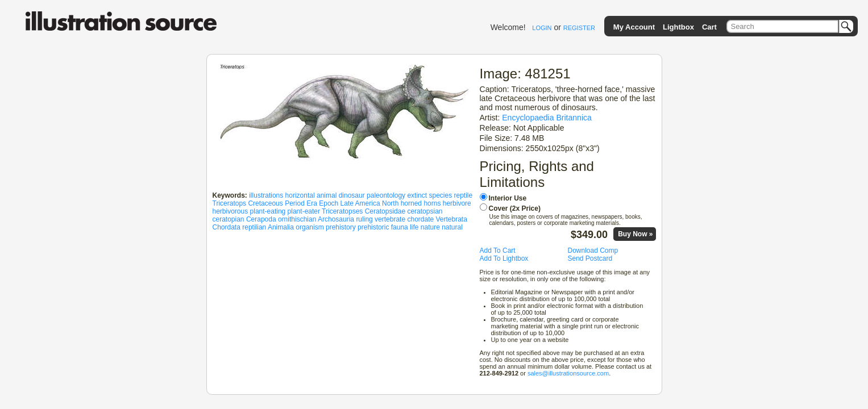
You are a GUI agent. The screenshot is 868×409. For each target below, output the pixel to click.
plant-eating (268, 211)
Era (312, 203)
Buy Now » (635, 234)
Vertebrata (452, 219)
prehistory (341, 227)
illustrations (266, 195)
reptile (463, 195)
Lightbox (678, 27)
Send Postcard (590, 258)
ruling (364, 219)
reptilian (254, 227)
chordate (420, 219)
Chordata (227, 227)
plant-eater (304, 211)
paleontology (386, 195)
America (368, 203)
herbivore (457, 203)
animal (327, 195)
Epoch (329, 203)
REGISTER (579, 28)
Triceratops (230, 203)
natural (452, 227)
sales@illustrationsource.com (568, 373)
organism (310, 227)
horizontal (300, 195)
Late (347, 203)
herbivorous (231, 211)
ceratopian (229, 219)
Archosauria (336, 219)
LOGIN (542, 28)
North (390, 203)
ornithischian (297, 219)
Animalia (281, 227)
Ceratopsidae (385, 211)
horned (411, 203)
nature (430, 227)
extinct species (429, 195)
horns (432, 203)
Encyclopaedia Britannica (547, 118)
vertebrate (390, 219)
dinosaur (352, 195)
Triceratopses (342, 211)
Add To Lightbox (504, 258)
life (414, 227)
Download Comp (593, 251)
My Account (634, 27)
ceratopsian (425, 211)
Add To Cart (498, 251)
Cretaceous (265, 203)
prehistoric (373, 227)
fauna (400, 227)
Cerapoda (261, 219)
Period (295, 203)
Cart (709, 27)
